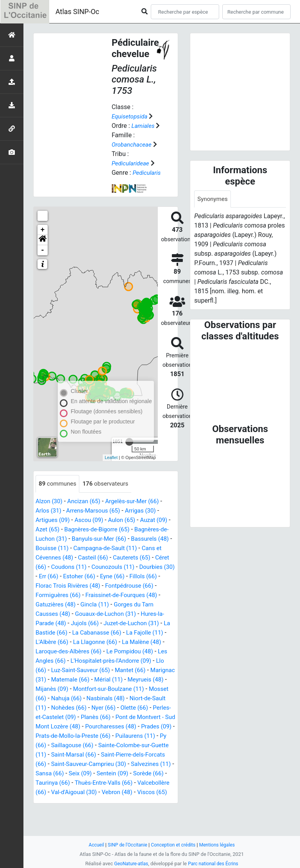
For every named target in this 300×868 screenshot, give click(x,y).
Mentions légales (220, 845)
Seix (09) (64, 792)
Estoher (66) (121, 577)
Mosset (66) (132, 699)
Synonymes (213, 199)
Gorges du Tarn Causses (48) (76, 614)
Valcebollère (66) (59, 811)
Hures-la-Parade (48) (80, 623)
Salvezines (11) (126, 783)
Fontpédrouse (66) (61, 595)
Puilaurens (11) (57, 755)
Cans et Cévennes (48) (67, 558)
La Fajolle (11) (58, 642)
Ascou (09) (92, 520)
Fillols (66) (50, 586)
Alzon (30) (50, 501)
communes (59, 484)
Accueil (93, 845)
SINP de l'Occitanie (125, 845)
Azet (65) (51, 530)
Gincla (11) (150, 605)
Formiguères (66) (116, 595)
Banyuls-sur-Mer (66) (111, 539)
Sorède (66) (136, 792)
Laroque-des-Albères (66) (117, 652)
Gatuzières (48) (109, 605)
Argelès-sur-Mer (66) (137, 501)
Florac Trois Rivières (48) (104, 586)
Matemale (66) (153, 680)
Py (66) (92, 755)
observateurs (109, 484)
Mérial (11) (54, 689)
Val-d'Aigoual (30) (112, 811)
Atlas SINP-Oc (77, 12)
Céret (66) (65, 567)
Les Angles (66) (103, 661)
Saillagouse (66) (130, 755)
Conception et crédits (174, 845)
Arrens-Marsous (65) (97, 511)
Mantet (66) (68, 680)
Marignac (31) (109, 680)
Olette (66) (123, 717)
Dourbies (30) (54, 577)
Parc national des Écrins (214, 864)
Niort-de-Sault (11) (123, 708)
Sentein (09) (98, 792)
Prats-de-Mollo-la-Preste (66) (112, 745)
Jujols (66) (129, 623)
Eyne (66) (156, 577)
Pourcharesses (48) (127, 736)
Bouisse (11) (69, 548)
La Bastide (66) (95, 633)
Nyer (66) (91, 717)
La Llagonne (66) (146, 642)
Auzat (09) (160, 520)
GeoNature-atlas (129, 864)
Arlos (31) (49, 511)
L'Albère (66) (101, 642)
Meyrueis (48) (93, 689)
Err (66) (88, 577)
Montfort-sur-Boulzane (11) (73, 699)
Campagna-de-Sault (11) (126, 548)
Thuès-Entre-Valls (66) (108, 802)
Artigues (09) (54, 520)
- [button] (43, 250)
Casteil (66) (119, 558)
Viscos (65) (54, 820)
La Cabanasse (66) (147, 633)
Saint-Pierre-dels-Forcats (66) (92, 774)
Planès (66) (92, 727)
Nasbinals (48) (72, 708)
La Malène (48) (56, 652)
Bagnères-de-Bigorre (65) (104, 530)
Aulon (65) (127, 520)
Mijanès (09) (134, 689)
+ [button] (43, 230)
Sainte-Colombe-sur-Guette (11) (79, 764)
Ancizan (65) (86, 501)
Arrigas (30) (146, 511)
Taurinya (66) (54, 802)
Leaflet (111, 457)
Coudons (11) (103, 567)
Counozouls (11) (150, 567)
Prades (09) (52, 745)
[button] (43, 240)
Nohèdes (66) (54, 717)
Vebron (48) (157, 811)
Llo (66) (102, 670)
